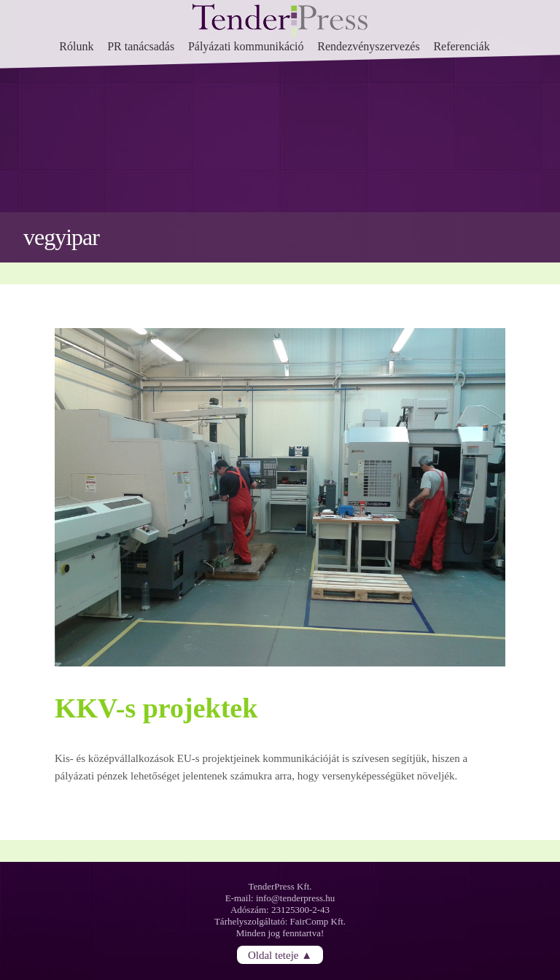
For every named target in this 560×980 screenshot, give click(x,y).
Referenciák (461, 46)
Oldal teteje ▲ (280, 954)
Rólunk (76, 46)
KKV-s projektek (156, 708)
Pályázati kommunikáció (246, 46)
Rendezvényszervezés (368, 46)
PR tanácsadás (141, 46)
